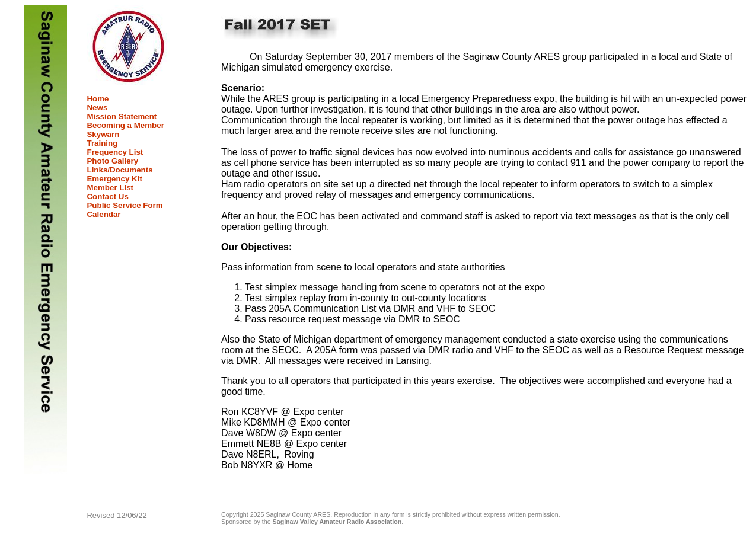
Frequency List (115, 152)
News (97, 108)
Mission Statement (122, 116)
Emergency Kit (114, 179)
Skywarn (103, 134)
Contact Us (107, 196)
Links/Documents (119, 170)
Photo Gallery (112, 161)
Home (98, 99)
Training (102, 143)
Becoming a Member (125, 125)
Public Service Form (125, 205)
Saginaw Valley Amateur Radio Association (337, 522)
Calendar (103, 214)
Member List (110, 188)
